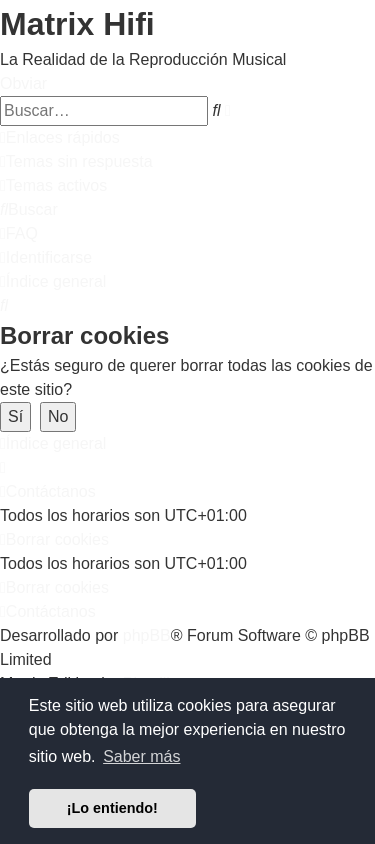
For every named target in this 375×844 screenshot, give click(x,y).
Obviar (23, 83)
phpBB (147, 635)
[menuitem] (76, 161)
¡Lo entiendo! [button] (112, 808)
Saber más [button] (141, 756)
